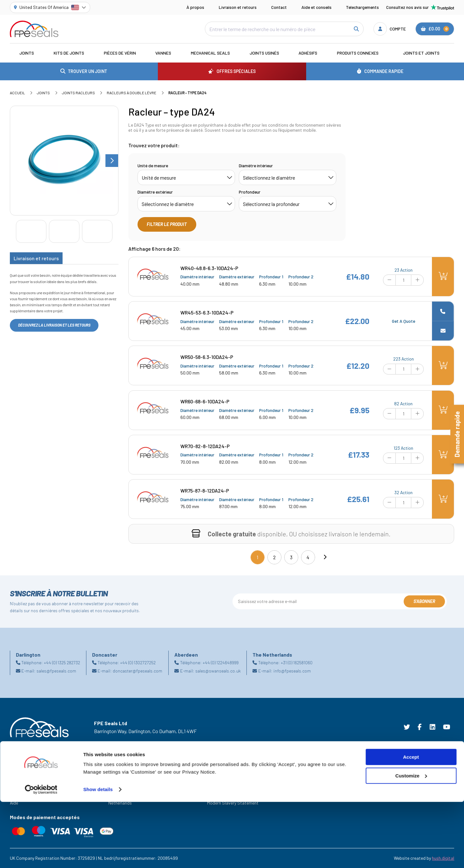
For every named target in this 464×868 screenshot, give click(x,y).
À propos (195, 7)
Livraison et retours (238, 7)
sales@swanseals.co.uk (218, 671)
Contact (279, 7)
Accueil (17, 93)
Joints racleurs (78, 93)
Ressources (21, 794)
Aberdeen (117, 776)
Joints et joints (421, 53)
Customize (411, 842)
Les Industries (23, 776)
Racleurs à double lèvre (131, 93)
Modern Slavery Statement (233, 803)
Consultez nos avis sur (420, 7)
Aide (14, 803)
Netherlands (120, 803)
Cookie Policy (220, 785)
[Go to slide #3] (97, 231)
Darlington (118, 785)
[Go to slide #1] (31, 231)
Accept (411, 823)
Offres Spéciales (26, 785)
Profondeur (250, 192)
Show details (98, 855)
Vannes (163, 53)
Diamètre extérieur (155, 192)
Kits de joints (69, 53)
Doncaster (118, 794)
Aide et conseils (316, 7)
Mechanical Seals (210, 53)
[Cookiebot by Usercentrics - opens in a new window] (41, 856)
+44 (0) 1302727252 (138, 663)
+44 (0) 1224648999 (221, 663)
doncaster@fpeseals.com (138, 671)
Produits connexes (358, 53)
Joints (27, 53)
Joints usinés (264, 53)
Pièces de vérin (120, 53)
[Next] (325, 557)
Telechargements (362, 7)
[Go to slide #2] (64, 231)
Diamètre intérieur (256, 166)
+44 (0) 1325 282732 (62, 663)
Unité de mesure (153, 166)
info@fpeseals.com (292, 671)
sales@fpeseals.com (56, 671)
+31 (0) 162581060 (297, 663)
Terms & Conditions (226, 776)
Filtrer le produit (167, 224)
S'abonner (424, 601)
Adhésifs (308, 53)
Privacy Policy (220, 794)
